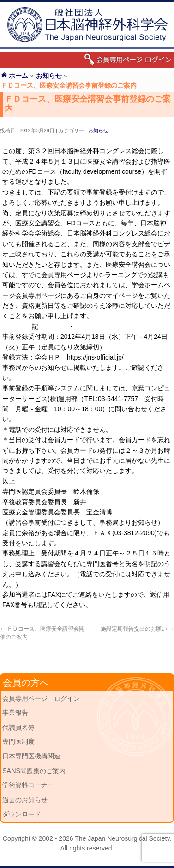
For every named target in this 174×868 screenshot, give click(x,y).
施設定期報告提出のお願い (137, 629)
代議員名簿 (18, 727)
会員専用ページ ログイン (41, 698)
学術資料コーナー (28, 785)
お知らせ (98, 130)
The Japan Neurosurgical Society (122, 838)
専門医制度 (18, 742)
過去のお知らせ (25, 800)
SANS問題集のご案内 (34, 771)
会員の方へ (26, 683)
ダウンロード (22, 814)
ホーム (18, 76)
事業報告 (15, 713)
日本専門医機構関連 (31, 756)
